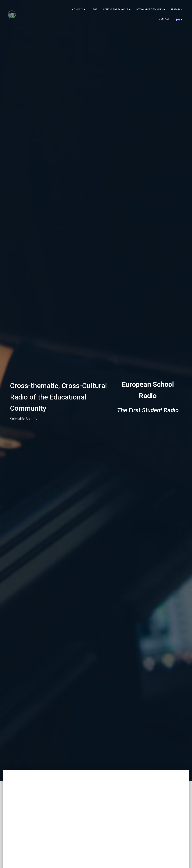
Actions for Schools (117, 9)
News (94, 9)
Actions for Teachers (151, 9)
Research (176, 9)
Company (79, 9)
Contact (164, 19)
